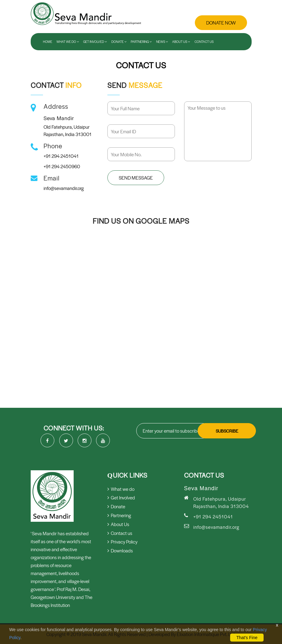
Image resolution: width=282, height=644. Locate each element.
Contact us (204, 42)
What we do (121, 489)
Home (48, 42)
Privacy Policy (122, 542)
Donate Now (221, 23)
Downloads (120, 550)
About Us (181, 42)
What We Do (68, 42)
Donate (119, 42)
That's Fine (247, 638)
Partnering (141, 42)
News (162, 42)
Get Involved (95, 42)
